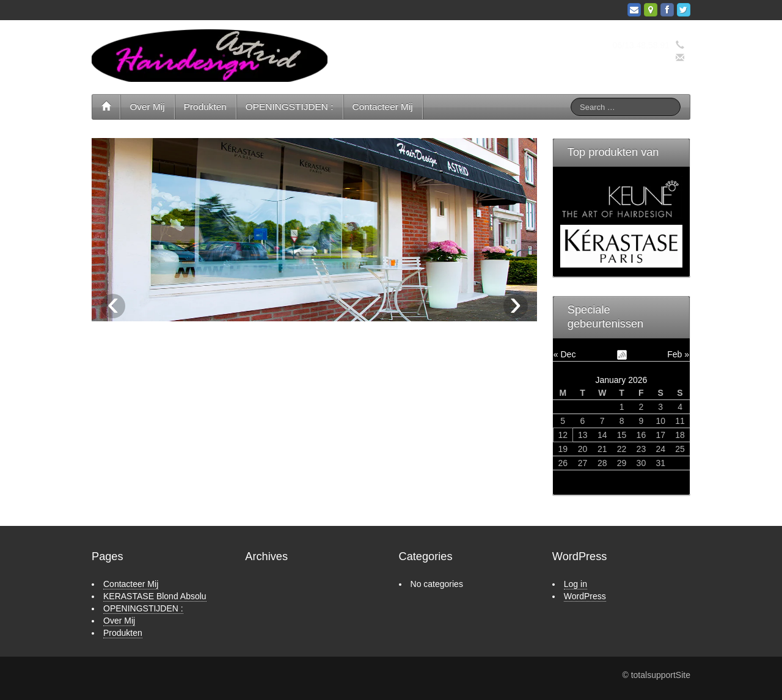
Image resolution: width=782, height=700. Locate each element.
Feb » (678, 354)
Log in (576, 584)
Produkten (205, 107)
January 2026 (621, 380)
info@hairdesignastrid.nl (624, 58)
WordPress (585, 596)
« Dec (565, 354)
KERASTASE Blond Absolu (155, 596)
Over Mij (147, 107)
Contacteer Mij (383, 107)
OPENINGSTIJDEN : (290, 107)
